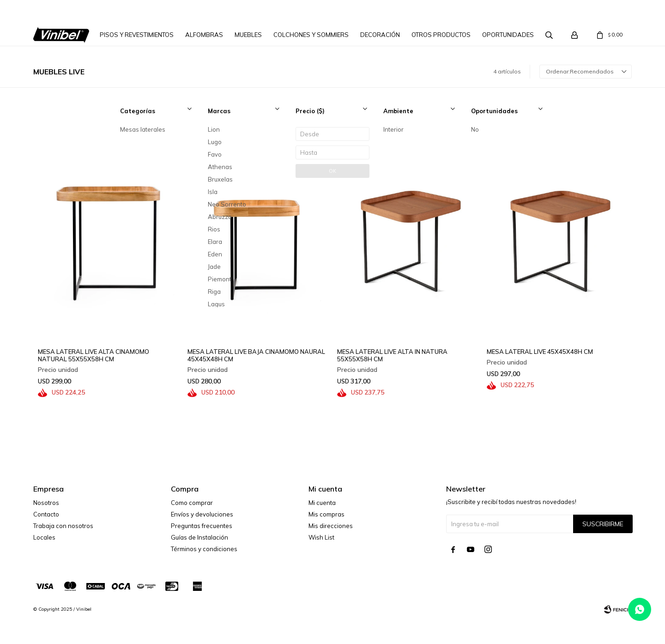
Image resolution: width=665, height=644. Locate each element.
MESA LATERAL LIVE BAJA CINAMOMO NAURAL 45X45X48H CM (256, 355)
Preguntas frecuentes (202, 526)
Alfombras (204, 35)
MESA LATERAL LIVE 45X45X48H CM (540, 352)
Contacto (46, 514)
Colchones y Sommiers (311, 35)
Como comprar (192, 503)
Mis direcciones (331, 526)
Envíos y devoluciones (202, 514)
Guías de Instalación (199, 537)
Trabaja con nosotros (63, 526)
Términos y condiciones (204, 549)
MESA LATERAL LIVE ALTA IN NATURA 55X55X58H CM (392, 355)
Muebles (248, 35)
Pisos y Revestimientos (137, 35)
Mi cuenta (322, 503)
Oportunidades (508, 35)
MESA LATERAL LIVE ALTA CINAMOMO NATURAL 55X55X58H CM (94, 355)
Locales (44, 537)
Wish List (321, 537)
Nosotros (46, 503)
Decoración (380, 35)
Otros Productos (441, 35)
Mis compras (326, 514)
